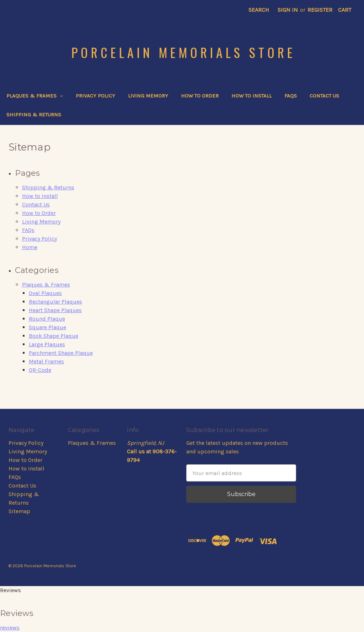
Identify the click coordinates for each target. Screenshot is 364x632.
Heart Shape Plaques (55, 310)
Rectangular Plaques (55, 302)
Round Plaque (47, 319)
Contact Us (324, 96)
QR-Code (40, 370)
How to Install (251, 96)
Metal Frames (46, 361)
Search (259, 10)
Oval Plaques (45, 293)
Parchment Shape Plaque (61, 353)
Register (320, 10)
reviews (10, 628)
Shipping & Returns (34, 115)
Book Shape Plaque (53, 336)
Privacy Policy (95, 96)
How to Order (200, 96)
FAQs (291, 96)
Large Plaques (47, 344)
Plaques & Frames (35, 96)
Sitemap (19, 511)
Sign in (288, 10)
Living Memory (148, 96)
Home (30, 247)
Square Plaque (47, 327)
